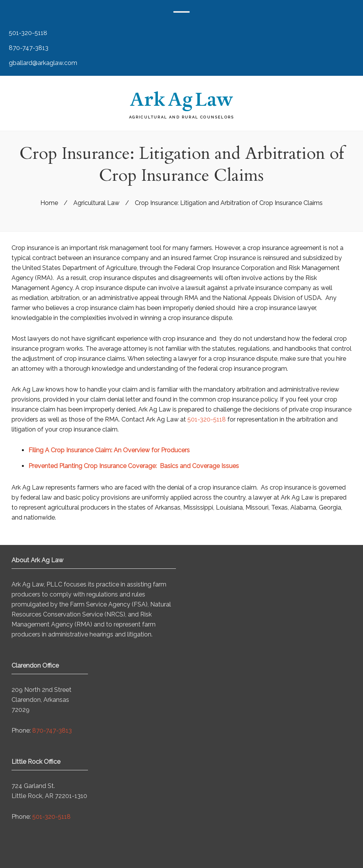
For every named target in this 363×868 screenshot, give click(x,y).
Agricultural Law (96, 203)
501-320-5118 (27, 33)
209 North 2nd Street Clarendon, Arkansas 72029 (41, 700)
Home (49, 203)
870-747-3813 (28, 48)
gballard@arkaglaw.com (42, 63)
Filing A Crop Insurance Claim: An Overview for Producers (109, 450)
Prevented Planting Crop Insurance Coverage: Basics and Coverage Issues (134, 466)
